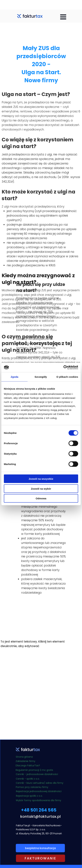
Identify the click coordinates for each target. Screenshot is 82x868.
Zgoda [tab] (14, 377)
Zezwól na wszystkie (41, 479)
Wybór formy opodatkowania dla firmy (38, 800)
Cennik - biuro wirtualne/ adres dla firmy (40, 783)
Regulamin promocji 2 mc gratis (34, 770)
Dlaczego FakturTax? (28, 765)
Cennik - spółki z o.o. (28, 779)
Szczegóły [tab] (41, 377)
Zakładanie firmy (25, 761)
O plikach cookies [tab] (67, 377)
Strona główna (24, 757)
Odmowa (41, 498)
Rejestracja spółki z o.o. (29, 796)
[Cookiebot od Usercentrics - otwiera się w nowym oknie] (63, 368)
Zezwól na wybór (41, 489)
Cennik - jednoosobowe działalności (37, 774)
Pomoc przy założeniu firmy (32, 787)
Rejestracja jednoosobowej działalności (39, 791)
